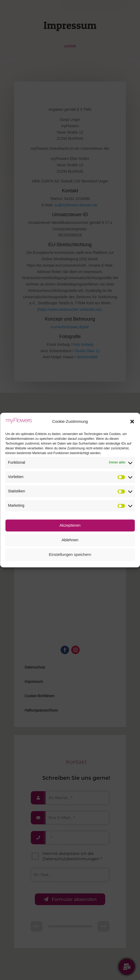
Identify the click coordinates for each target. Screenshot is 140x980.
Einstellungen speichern (70, 554)
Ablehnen (70, 540)
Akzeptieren (70, 525)
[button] (132, 421)
